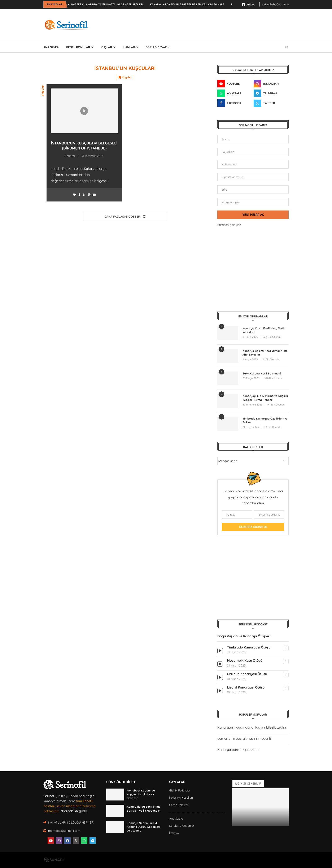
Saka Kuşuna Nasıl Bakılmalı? (262, 373)
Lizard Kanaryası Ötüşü (246, 687)
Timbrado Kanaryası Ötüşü (249, 647)
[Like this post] (74, 195)
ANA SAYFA (51, 47)
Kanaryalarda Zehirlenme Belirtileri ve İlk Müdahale (187, 4)
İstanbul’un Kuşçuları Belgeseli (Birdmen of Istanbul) (84, 146)
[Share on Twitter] (84, 195)
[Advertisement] (212, 25)
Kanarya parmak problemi (238, 750)
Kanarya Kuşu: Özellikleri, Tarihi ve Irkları (264, 330)
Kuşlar (106, 47)
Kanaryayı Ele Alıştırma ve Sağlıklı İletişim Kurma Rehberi (265, 398)
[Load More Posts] (125, 217)
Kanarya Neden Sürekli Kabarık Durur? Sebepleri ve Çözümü (143, 827)
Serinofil (70, 156)
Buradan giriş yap (229, 225)
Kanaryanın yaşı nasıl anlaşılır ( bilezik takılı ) (252, 727)
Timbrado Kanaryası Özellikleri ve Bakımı (265, 420)
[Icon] (84, 111)
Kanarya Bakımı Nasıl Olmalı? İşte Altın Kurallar (265, 353)
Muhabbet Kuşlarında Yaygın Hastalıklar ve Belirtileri (105, 4)
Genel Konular (78, 47)
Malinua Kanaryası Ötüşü (247, 674)
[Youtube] (235, 84)
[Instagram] (271, 84)
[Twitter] (271, 103)
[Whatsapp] (235, 93)
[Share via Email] (94, 195)
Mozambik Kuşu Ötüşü (245, 660)
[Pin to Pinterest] (89, 195)
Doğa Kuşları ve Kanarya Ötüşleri (244, 636)
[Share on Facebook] (80, 195)
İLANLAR (129, 47)
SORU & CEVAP (156, 47)
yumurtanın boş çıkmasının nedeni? (244, 738)
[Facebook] (235, 103)
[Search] (287, 47)
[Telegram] (271, 93)
